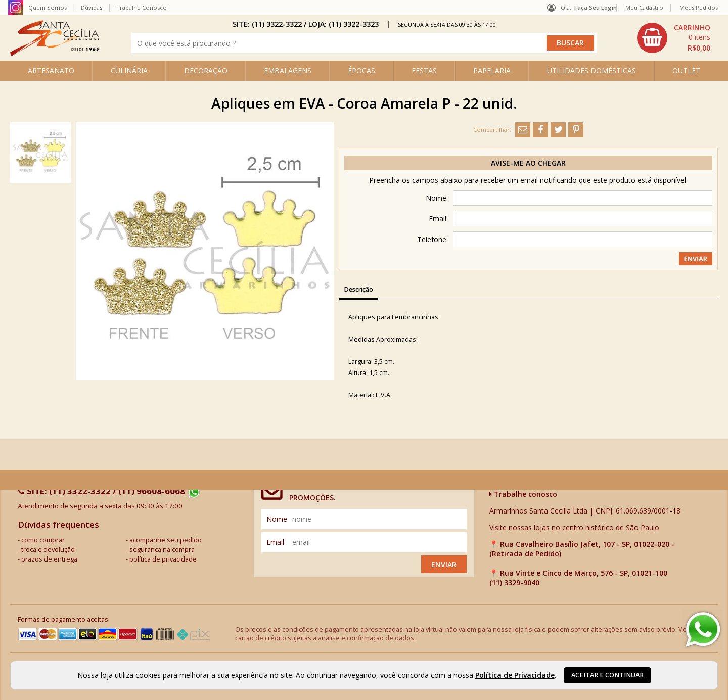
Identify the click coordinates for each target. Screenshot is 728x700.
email (275, 542)
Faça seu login (596, 7)
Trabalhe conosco (523, 494)
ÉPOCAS (361, 71)
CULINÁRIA (129, 71)
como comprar (43, 540)
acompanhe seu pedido (166, 540)
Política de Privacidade (515, 675)
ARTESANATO (51, 71)
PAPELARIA (492, 71)
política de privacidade (163, 559)
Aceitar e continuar (607, 675)
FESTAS (424, 71)
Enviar (444, 564)
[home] (54, 53)
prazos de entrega (49, 559)
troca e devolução (48, 550)
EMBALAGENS (288, 71)
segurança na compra (162, 550)
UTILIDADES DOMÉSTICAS (591, 71)
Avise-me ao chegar (528, 163)
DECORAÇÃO (206, 71)
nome (277, 519)
